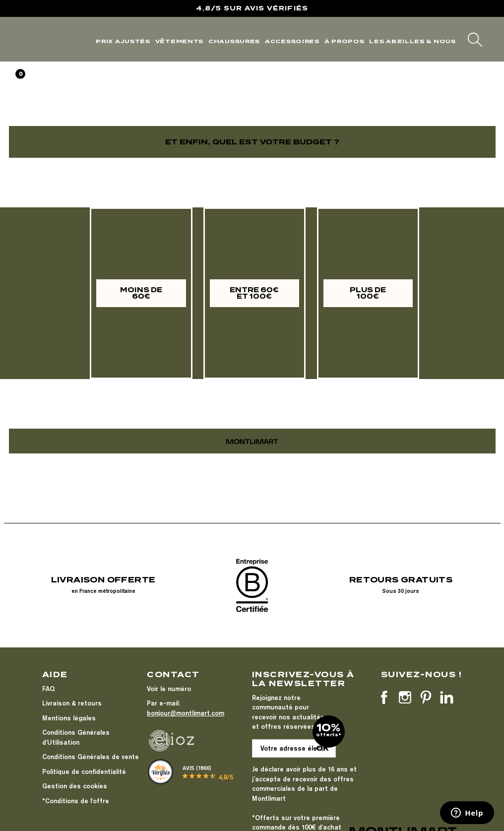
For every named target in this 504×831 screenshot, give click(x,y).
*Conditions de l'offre (76, 801)
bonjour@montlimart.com (186, 713)
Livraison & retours (72, 703)
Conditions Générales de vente (91, 757)
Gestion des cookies (75, 786)
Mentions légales (69, 718)
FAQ (48, 689)
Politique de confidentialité (84, 771)
